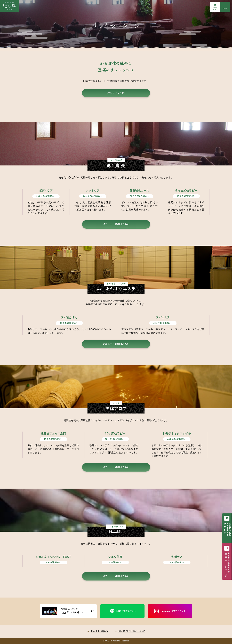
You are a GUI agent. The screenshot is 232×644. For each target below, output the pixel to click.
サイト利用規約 (99, 631)
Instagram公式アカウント (173, 611)
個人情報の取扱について (132, 631)
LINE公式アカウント (126, 611)
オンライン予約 (116, 93)
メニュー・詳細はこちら (116, 224)
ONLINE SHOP (215, 8)
